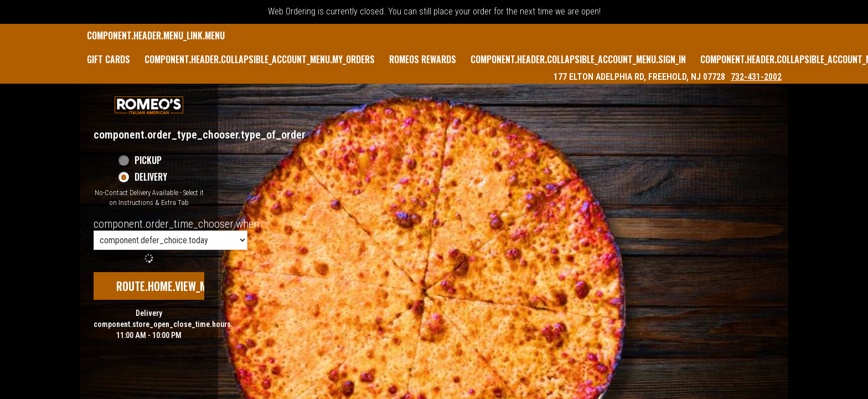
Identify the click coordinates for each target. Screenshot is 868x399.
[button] (149, 105)
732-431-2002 (756, 77)
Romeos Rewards (423, 59)
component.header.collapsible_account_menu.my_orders (260, 59)
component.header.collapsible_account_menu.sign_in (578, 59)
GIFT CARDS (108, 59)
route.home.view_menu (170, 286)
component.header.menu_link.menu (156, 35)
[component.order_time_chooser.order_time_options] (170, 240)
